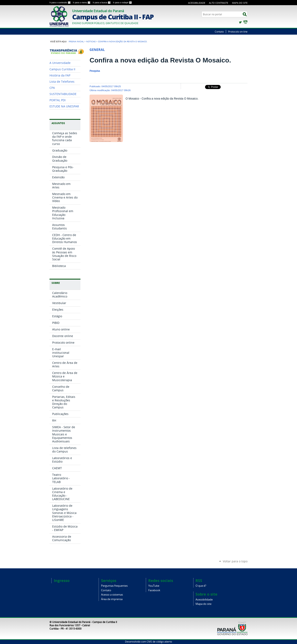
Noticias (91, 41)
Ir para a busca (102, 2)
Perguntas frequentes (114, 586)
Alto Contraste (219, 3)
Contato (219, 32)
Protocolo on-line (238, 32)
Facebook (154, 590)
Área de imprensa (112, 599)
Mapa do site (203, 604)
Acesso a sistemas (112, 595)
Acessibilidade (197, 3)
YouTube (245, 22)
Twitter (240, 22)
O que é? (201, 586)
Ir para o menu (82, 2)
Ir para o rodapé (123, 2)
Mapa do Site (240, 3)
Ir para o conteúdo (60, 2)
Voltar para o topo (235, 561)
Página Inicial (76, 41)
